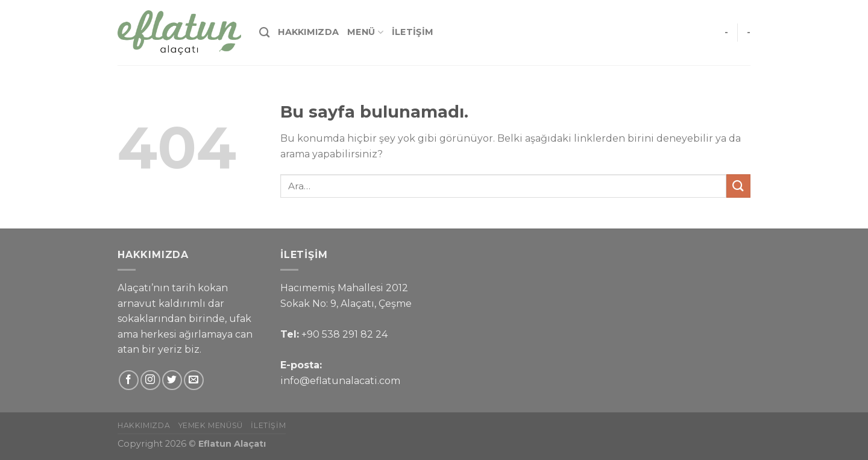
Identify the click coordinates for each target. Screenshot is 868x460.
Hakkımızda (308, 32)
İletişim (413, 32)
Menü (365, 32)
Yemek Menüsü (211, 425)
